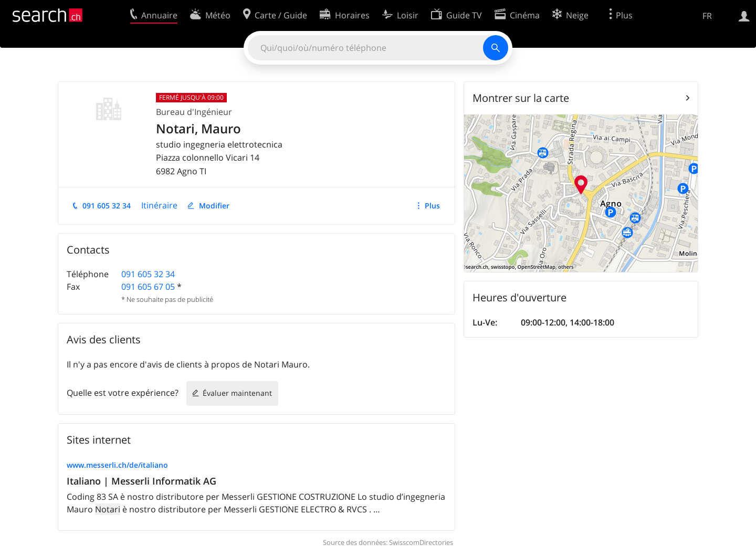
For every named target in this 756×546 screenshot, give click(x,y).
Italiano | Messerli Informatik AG (141, 481)
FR (707, 16)
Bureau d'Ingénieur (194, 112)
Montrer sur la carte (521, 98)
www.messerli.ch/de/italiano (117, 465)
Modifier (214, 206)
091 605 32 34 (107, 206)
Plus (432, 206)
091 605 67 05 (148, 287)
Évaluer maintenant (237, 393)
